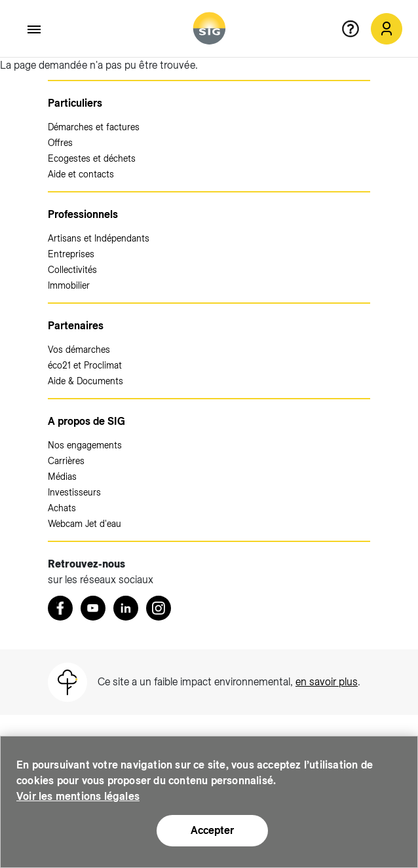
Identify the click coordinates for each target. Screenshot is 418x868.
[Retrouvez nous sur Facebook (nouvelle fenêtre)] (60, 608)
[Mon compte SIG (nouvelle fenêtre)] (387, 29)
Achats (62, 508)
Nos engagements (85, 445)
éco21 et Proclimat (85, 365)
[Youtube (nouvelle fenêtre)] (93, 608)
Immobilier (69, 285)
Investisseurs (74, 492)
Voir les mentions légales (78, 796)
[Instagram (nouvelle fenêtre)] (159, 608)
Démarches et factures (94, 127)
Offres (60, 143)
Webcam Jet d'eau (85, 524)
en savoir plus (327, 682)
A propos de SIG (86, 421)
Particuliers (75, 103)
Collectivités (72, 270)
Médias (62, 477)
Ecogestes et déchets (92, 158)
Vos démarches (79, 350)
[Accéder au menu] (35, 29)
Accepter (212, 830)
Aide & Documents (85, 381)
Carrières (66, 461)
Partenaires (76, 326)
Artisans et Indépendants (99, 238)
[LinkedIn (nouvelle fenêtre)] (126, 608)
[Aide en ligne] (356, 29)
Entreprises (71, 254)
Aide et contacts (81, 174)
